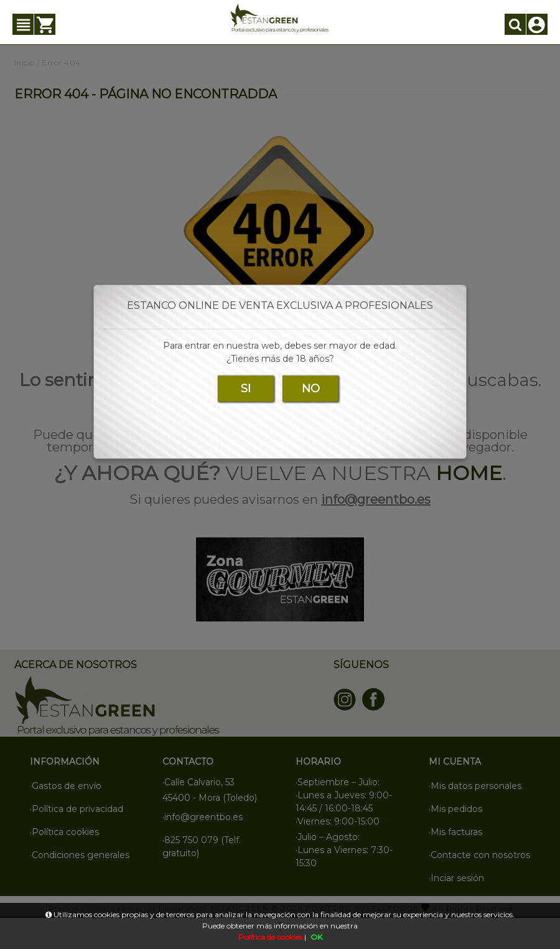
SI (246, 389)
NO (311, 389)
